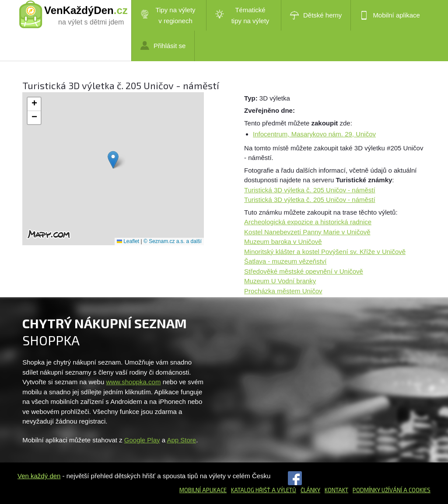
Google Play (142, 440)
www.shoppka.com (133, 382)
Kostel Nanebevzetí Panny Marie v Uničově (307, 232)
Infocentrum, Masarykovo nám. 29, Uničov (314, 134)
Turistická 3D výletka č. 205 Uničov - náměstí (310, 190)
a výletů (283, 490)
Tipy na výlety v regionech (168, 15)
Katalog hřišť (251, 490)
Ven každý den (39, 476)
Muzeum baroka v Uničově (283, 242)
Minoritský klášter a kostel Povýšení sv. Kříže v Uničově (325, 252)
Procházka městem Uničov (283, 291)
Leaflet (128, 241)
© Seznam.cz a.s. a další (173, 241)
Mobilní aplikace (390, 15)
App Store (181, 440)
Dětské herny (316, 15)
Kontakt (336, 490)
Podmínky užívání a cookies (392, 490)
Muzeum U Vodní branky (280, 281)
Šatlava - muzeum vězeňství (285, 261)
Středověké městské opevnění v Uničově (304, 271)
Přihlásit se (163, 45)
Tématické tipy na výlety (242, 15)
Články (310, 490)
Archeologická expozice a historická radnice (308, 222)
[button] (113, 160)
